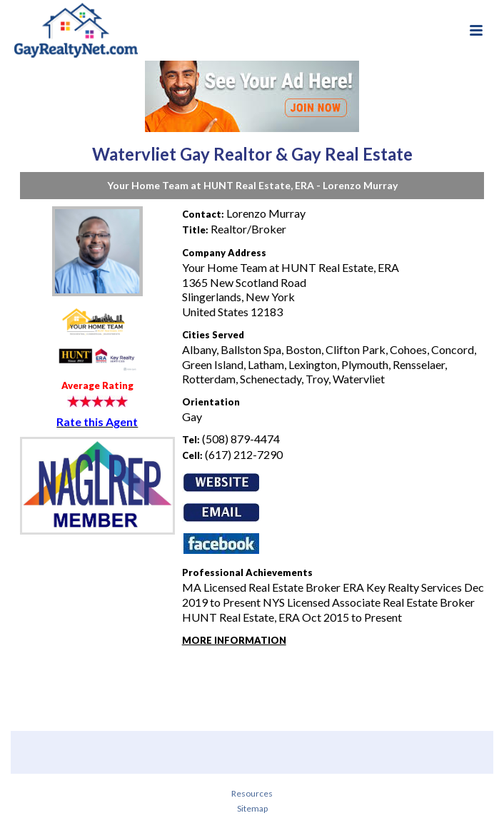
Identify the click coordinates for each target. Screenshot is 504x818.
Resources (252, 793)
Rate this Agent (97, 421)
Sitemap (252, 808)
